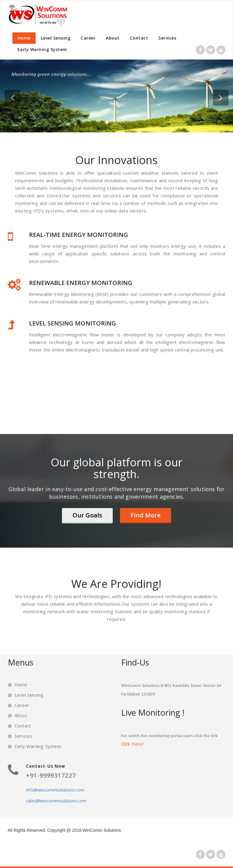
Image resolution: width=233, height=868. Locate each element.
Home (24, 38)
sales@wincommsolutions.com (56, 801)
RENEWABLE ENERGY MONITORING (81, 283)
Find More (146, 515)
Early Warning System (42, 49)
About (113, 38)
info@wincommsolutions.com (55, 790)
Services (167, 38)
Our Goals (87, 515)
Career (88, 38)
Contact (139, 38)
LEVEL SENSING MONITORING (73, 323)
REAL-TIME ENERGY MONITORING (79, 235)
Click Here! (132, 744)
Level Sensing (56, 38)
